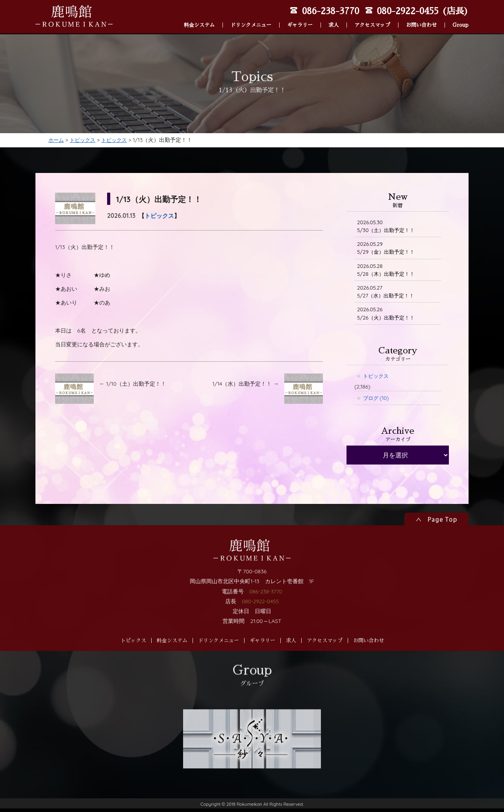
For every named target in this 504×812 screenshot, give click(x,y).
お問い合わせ (421, 16)
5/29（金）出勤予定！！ (388, 250)
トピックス (159, 216)
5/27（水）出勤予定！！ (388, 295)
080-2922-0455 (260, 634)
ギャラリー (300, 16)
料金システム (199, 16)
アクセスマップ (372, 16)
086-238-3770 (266, 624)
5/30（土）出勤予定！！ (388, 227)
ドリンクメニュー (251, 16)
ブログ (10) (377, 402)
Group (460, 16)
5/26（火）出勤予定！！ (388, 317)
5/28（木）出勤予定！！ (388, 272)
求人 (334, 16)
